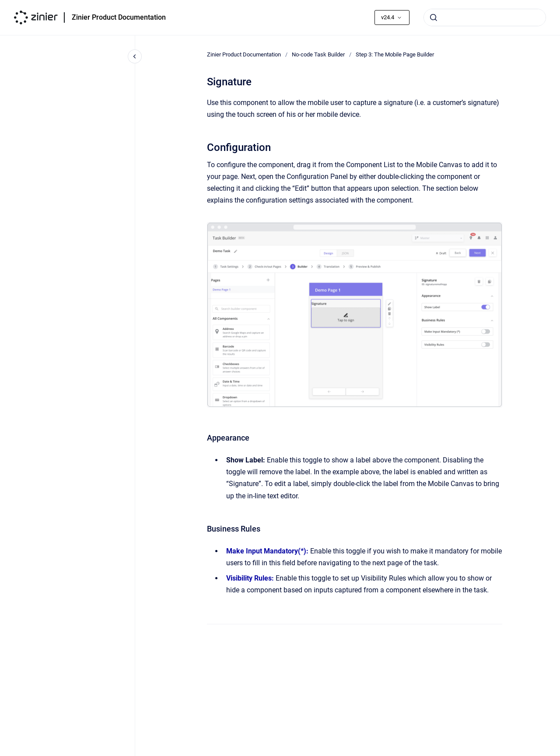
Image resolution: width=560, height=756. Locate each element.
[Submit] (434, 17)
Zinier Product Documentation (119, 17)
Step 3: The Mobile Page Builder (395, 54)
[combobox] (485, 17)
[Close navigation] (135, 56)
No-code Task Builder (318, 54)
